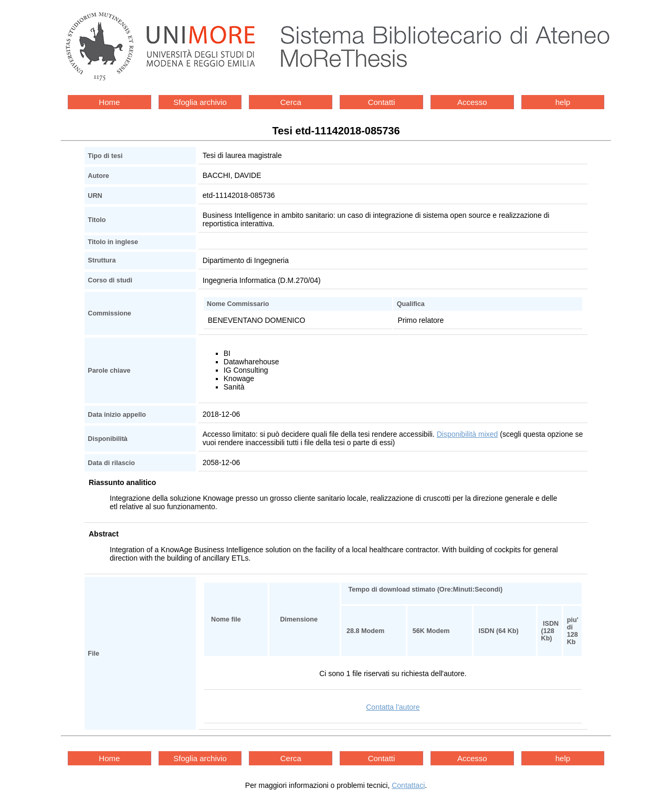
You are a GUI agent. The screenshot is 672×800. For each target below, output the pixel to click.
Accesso (472, 102)
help (563, 102)
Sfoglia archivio (200, 102)
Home (109, 102)
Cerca (291, 102)
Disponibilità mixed (468, 434)
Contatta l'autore (393, 707)
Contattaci (408, 785)
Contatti (382, 102)
